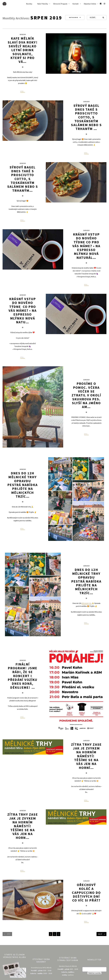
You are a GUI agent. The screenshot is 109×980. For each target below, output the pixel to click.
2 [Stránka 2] (55, 934)
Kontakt (76, 4)
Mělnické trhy (87, 603)
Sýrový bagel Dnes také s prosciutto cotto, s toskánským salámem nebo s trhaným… (23, 179)
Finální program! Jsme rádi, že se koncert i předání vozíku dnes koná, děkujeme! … (23, 676)
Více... (23, 91)
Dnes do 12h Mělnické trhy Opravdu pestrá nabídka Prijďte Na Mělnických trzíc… (86, 581)
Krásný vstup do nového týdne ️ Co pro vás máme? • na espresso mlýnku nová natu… (23, 311)
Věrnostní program (60, 4)
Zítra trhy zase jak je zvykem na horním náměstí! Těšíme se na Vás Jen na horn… (23, 826)
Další (100, 934)
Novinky (29, 4)
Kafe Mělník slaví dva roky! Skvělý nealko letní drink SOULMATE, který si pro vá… (23, 50)
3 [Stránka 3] (59, 934)
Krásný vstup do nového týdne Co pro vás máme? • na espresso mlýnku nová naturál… (86, 246)
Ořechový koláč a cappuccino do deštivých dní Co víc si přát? (86, 893)
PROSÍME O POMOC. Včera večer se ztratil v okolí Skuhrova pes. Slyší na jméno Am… (86, 395)
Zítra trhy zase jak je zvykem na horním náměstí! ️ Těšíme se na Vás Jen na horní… (86, 756)
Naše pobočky (43, 4)
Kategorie (74, 17)
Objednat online (90, 4)
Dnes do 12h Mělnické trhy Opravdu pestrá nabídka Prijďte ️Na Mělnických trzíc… (23, 485)
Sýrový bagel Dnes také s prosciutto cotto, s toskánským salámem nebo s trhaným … (86, 117)
